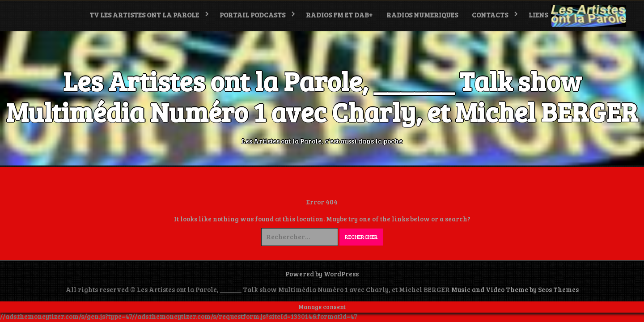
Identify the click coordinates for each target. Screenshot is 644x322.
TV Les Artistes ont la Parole (144, 15)
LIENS (538, 15)
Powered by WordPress (322, 274)
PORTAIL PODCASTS (252, 15)
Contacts (490, 15)
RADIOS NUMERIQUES (422, 15)
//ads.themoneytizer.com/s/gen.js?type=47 (66, 316)
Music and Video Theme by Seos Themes (515, 289)
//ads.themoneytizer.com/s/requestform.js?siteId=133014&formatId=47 (245, 316)
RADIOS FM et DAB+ (339, 15)
